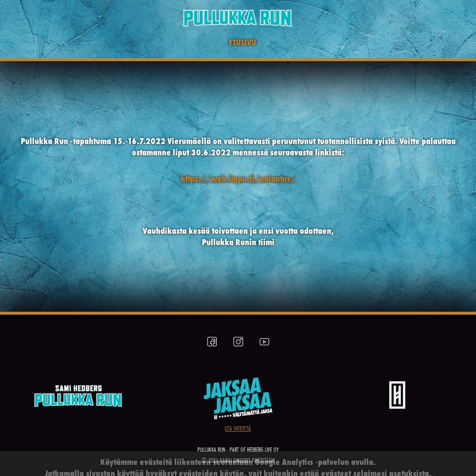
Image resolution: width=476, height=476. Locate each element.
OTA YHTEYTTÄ (238, 428)
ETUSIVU (242, 42)
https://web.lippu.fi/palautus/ (238, 178)
